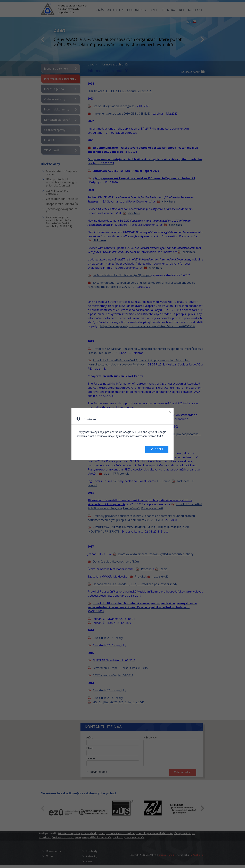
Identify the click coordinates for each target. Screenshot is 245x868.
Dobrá (157, 449)
